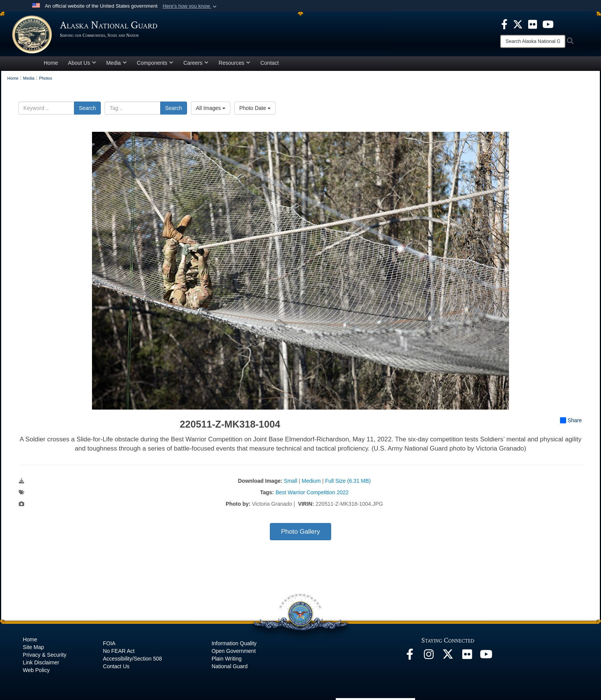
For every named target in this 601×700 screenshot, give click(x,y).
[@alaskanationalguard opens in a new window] (429, 656)
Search (87, 108)
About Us (82, 63)
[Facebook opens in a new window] (410, 656)
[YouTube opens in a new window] (486, 656)
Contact (269, 63)
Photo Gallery (300, 532)
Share (571, 420)
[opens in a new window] (504, 24)
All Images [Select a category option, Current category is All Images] (211, 108)
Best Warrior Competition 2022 (312, 492)
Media (117, 63)
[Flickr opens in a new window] (467, 656)
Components (155, 63)
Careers (196, 63)
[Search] (533, 41)
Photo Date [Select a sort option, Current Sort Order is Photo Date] (255, 108)
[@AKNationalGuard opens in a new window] (448, 656)
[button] (190, 6)
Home (51, 63)
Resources (234, 63)
